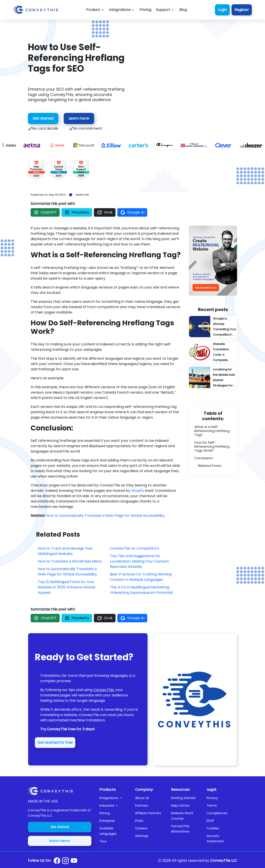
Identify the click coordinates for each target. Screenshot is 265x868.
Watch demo (60, 841)
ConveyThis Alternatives (180, 829)
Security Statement (215, 839)
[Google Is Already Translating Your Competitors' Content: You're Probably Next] (213, 327)
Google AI (132, 212)
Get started (43, 118)
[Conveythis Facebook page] (57, 861)
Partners (142, 806)
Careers (141, 828)
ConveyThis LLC (224, 861)
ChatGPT (45, 212)
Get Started (60, 827)
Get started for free (55, 742)
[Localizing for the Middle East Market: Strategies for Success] (213, 378)
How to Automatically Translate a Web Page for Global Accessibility (105, 516)
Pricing (105, 813)
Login (222, 10)
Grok (105, 212)
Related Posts (210, 466)
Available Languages (108, 831)
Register (242, 10)
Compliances (217, 813)
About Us (142, 798)
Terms (212, 806)
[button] (165, 10)
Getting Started (183, 798)
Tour (103, 841)
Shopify (138, 491)
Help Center (180, 806)
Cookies (213, 828)
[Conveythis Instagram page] (65, 861)
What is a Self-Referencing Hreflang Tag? (212, 431)
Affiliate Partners (148, 813)
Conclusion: (204, 458)
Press (139, 821)
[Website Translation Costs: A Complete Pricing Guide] (213, 352)
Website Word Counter (182, 816)
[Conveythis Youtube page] (74, 861)
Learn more (79, 118)
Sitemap (142, 836)
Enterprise (107, 821)
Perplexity (77, 212)
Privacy (212, 798)
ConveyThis (104, 690)
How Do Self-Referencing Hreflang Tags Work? (212, 446)
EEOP (210, 821)
